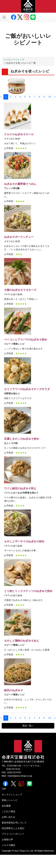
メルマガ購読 (8, 845)
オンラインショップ (12, 795)
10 (50, 97)
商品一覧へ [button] (28, 726)
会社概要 (6, 806)
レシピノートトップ (14, 60)
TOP (4, 789)
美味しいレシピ (10, 800)
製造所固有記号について (14, 823)
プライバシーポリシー (13, 834)
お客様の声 (7, 840)
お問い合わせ (8, 817)
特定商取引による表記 (13, 828)
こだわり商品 (8, 811)
